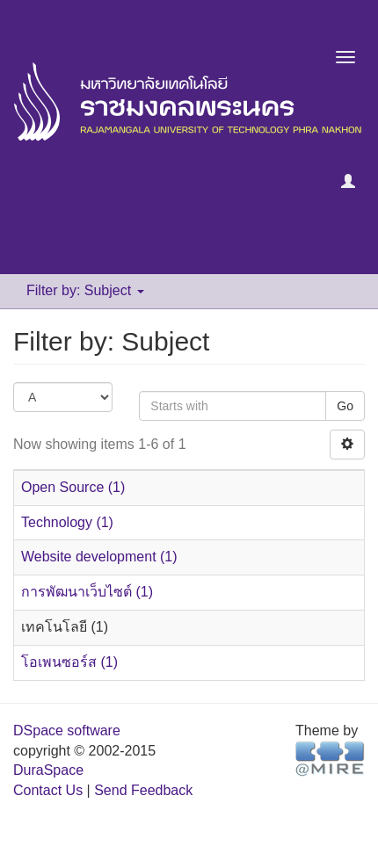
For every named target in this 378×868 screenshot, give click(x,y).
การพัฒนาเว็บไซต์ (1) (87, 592)
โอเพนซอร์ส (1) (69, 662)
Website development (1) (99, 557)
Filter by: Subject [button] (85, 290)
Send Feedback (143, 790)
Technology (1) (67, 522)
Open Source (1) (73, 487)
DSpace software (67, 731)
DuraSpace (48, 770)
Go (345, 406)
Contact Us (48, 790)
